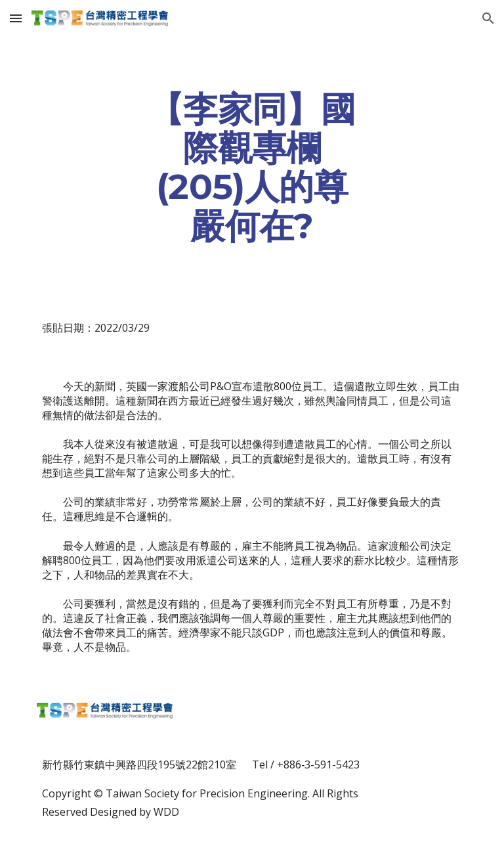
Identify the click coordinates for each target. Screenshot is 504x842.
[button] (16, 18)
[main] (252, 167)
